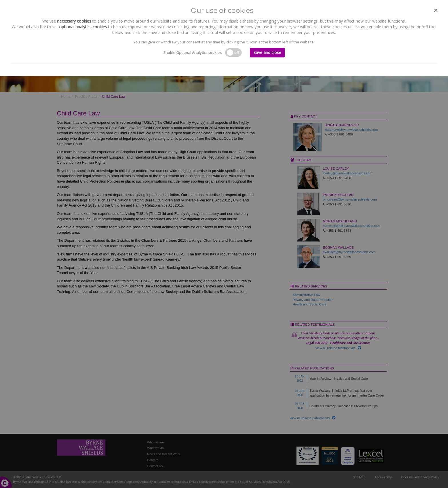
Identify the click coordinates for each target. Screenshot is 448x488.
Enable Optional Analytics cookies (193, 53)
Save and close (267, 52)
